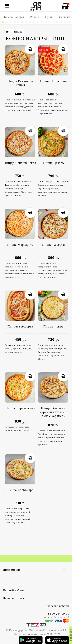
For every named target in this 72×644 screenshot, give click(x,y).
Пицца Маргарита (20, 245)
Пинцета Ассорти (20, 326)
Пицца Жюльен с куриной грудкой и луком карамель (54, 412)
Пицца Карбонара (20, 490)
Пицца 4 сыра (53, 326)
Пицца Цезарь (54, 163)
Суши (49, 17)
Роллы (34, 17)
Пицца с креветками (20, 408)
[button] (3, 22)
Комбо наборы (14, 17)
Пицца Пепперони (53, 81)
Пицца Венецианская (20, 163)
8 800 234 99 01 (58, 614)
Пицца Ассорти (54, 245)
